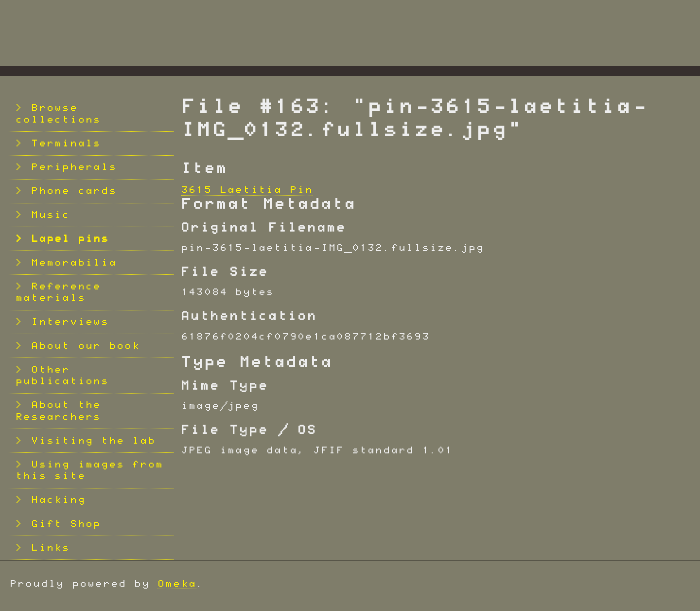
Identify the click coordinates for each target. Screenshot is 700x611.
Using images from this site (89, 470)
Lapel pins (70, 239)
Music (51, 215)
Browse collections (58, 114)
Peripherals (74, 167)
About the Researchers (58, 411)
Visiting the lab (93, 441)
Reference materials (58, 292)
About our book (86, 346)
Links (51, 548)
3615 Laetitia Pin (247, 190)
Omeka (177, 584)
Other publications (62, 376)
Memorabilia (74, 263)
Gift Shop (66, 524)
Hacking (58, 500)
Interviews (70, 322)
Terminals (66, 144)
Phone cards (74, 191)
